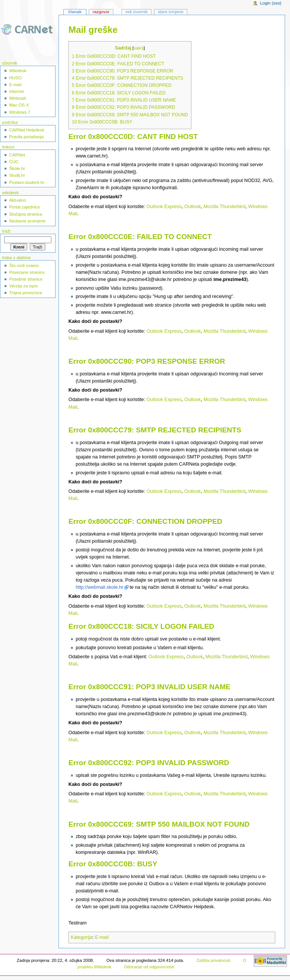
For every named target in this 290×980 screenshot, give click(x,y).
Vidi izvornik (137, 12)
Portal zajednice (25, 207)
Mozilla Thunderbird (224, 207)
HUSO (15, 78)
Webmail (17, 98)
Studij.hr (17, 175)
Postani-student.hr (27, 182)
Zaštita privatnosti (213, 960)
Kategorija (81, 937)
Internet (16, 91)
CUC (14, 162)
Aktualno (18, 200)
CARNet (17, 155)
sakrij (139, 48)
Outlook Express (164, 207)
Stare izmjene (171, 12)
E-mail (102, 937)
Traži (6, 231)
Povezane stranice (27, 272)
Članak (75, 12)
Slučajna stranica (25, 214)
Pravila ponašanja (26, 137)
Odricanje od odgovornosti (149, 967)
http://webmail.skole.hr (99, 587)
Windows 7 (20, 112)
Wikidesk (18, 71)
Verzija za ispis (23, 286)
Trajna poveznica (25, 293)
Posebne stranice (26, 279)
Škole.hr (17, 168)
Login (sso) (271, 3)
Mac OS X (19, 105)
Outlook (193, 207)
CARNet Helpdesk (27, 130)
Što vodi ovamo (24, 265)
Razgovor (101, 12)
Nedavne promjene (27, 221)
